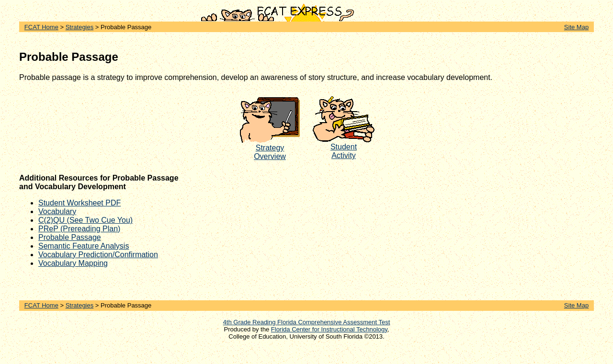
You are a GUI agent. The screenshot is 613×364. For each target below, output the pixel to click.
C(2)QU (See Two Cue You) (85, 220)
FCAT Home (41, 27)
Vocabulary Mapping (73, 263)
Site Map (576, 27)
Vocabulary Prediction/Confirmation (98, 255)
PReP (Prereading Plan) (79, 229)
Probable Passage (70, 237)
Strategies (80, 27)
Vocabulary (57, 211)
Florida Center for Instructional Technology (329, 329)
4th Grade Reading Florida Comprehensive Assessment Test (307, 322)
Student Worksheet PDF (79, 203)
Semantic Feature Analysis (84, 246)
